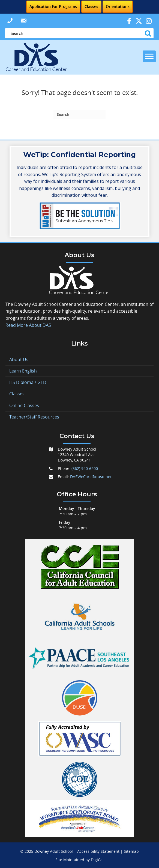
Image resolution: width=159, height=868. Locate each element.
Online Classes (24, 405)
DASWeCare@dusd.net (91, 477)
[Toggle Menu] (149, 56)
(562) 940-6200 (85, 468)
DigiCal (97, 860)
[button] (10, 21)
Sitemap (131, 851)
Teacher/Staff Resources (34, 417)
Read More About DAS (28, 325)
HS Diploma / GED (28, 382)
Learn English (23, 371)
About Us (19, 359)
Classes (17, 394)
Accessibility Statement (98, 851)
